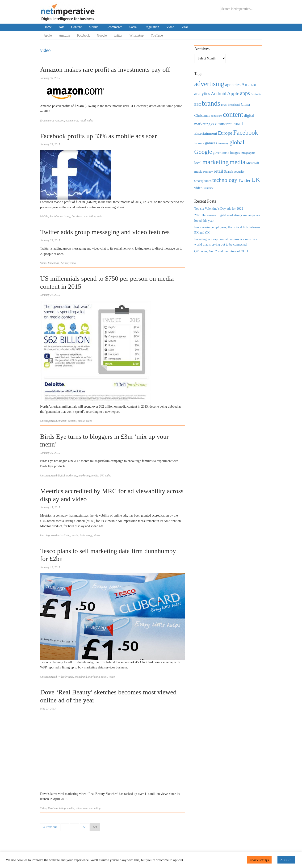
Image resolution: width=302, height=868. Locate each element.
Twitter (64, 263)
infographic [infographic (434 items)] (248, 153)
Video (170, 27)
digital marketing (67, 476)
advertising (64, 216)
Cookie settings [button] (259, 860)
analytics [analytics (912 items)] (202, 94)
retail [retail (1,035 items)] (219, 171)
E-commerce (114, 27)
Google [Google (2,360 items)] (203, 152)
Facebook (84, 35)
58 (85, 827)
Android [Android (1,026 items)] (218, 94)
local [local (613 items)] (198, 163)
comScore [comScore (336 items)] (216, 116)
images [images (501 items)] (235, 153)
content (72, 421)
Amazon (64, 35)
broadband (81, 677)
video (90, 121)
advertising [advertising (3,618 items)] (209, 84)
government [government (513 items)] (221, 153)
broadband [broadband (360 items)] (234, 105)
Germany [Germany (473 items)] (222, 143)
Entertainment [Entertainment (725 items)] (206, 133)
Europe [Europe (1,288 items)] (225, 133)
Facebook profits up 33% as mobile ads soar (99, 136)
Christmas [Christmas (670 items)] (202, 115)
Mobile (93, 27)
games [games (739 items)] (210, 143)
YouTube (157, 35)
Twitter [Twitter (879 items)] (244, 180)
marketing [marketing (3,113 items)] (216, 162)
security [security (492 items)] (239, 171)
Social (133, 27)
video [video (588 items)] (198, 188)
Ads (61, 27)
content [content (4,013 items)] (233, 114)
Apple (48, 35)
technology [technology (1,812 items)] (225, 180)
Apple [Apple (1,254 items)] (233, 93)
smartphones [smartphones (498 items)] (203, 181)
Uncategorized (48, 421)
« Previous (50, 827)
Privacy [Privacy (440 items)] (208, 172)
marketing (90, 216)
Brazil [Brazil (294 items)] (224, 105)
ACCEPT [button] (286, 860)
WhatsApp (137, 35)
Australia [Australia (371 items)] (256, 94)
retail (83, 121)
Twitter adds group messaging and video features (105, 232)
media (81, 421)
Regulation (152, 27)
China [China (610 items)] (245, 104)
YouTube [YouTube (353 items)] (209, 188)
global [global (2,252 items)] (237, 142)
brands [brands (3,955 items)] (211, 103)
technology (86, 535)
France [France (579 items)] (199, 143)
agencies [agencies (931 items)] (233, 85)
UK (102, 476)
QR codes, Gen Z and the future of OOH (221, 251)
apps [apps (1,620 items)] (245, 93)
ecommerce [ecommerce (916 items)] (222, 124)
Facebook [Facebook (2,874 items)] (245, 133)
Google (102, 35)
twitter (118, 35)
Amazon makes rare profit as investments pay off (105, 69)
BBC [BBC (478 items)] (197, 104)
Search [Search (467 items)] (229, 172)
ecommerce (72, 121)
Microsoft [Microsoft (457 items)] (252, 163)
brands (69, 677)
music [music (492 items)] (198, 171)
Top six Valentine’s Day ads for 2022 (219, 209)
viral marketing (92, 808)
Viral (185, 27)
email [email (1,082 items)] (238, 124)
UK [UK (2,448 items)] (256, 180)
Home (48, 27)
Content (76, 27)
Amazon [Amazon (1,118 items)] (250, 84)
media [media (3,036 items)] (237, 162)
